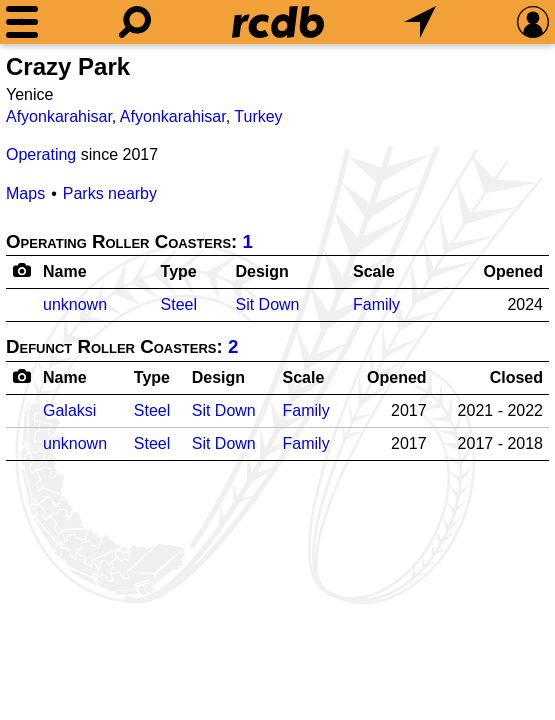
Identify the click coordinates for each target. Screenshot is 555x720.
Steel (179, 304)
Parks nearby (110, 193)
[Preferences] (533, 22)
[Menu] (22, 22)
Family (376, 304)
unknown (75, 304)
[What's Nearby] (420, 22)
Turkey (258, 116)
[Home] (278, 22)
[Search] (135, 22)
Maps (25, 193)
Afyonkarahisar (59, 116)
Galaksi (69, 410)
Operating (41, 154)
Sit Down (267, 304)
